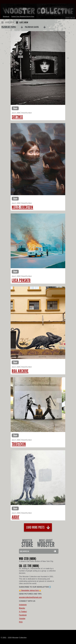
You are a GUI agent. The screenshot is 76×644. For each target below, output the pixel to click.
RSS (21, 622)
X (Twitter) (23, 612)
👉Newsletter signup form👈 (30, 590)
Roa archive (20, 371)
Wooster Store (27, 543)
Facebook (23, 615)
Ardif (16, 517)
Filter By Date (32, 27)
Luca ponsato (21, 280)
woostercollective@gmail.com (30, 597)
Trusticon (19, 444)
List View (22, 22)
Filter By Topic (9, 27)
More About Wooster (46, 543)
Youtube (22, 619)
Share (15, 108)
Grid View (8, 22)
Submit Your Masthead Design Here (23, 16)
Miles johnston (22, 207)
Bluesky (22, 608)
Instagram (23, 605)
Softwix (17, 117)
